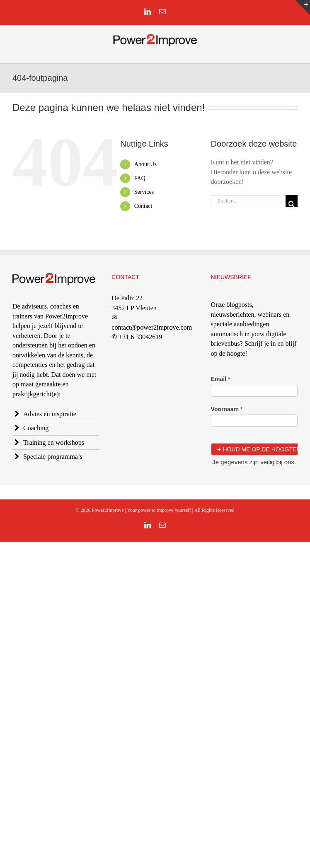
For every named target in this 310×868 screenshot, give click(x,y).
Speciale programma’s (53, 457)
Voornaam (227, 409)
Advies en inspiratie (50, 414)
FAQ (140, 178)
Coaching (36, 428)
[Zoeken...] (248, 201)
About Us (145, 164)
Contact (143, 206)
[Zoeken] (292, 201)
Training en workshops (54, 442)
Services (144, 192)
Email (221, 379)
